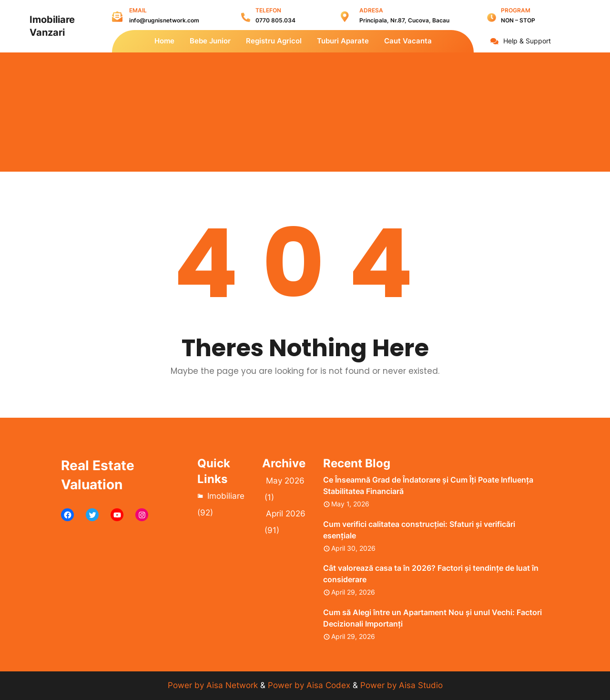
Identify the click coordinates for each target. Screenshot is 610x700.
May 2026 (285, 481)
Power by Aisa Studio (402, 685)
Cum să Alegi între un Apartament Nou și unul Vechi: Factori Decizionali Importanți (432, 618)
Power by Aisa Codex (310, 685)
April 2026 (286, 514)
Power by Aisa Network (214, 685)
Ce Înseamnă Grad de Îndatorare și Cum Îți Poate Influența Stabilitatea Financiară (428, 485)
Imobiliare (226, 496)
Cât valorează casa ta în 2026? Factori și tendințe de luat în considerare (431, 574)
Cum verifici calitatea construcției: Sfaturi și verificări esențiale (419, 530)
